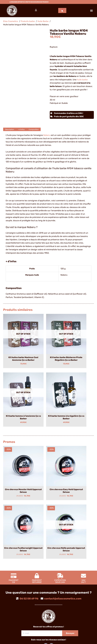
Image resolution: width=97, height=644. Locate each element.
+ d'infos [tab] (24, 129)
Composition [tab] (38, 129)
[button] (91, 11)
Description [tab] (11, 129)
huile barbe (82, 80)
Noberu (47, 135)
